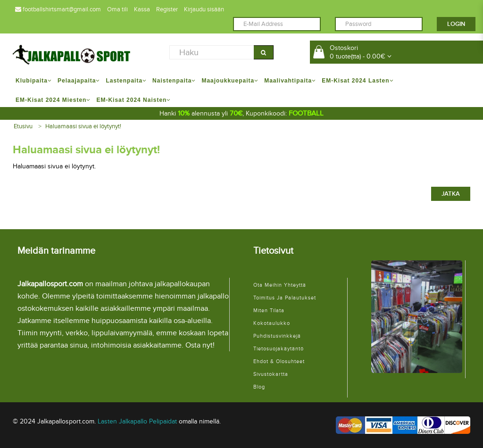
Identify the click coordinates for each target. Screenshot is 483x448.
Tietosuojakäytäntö (279, 349)
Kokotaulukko (272, 323)
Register (167, 9)
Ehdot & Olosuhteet (279, 361)
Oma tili (117, 9)
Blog (259, 387)
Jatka (451, 194)
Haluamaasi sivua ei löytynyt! (83, 126)
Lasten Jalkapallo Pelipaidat (137, 421)
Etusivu (23, 126)
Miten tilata (269, 311)
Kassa (142, 9)
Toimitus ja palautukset (285, 298)
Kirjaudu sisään (204, 9)
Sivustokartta (271, 374)
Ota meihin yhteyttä (280, 285)
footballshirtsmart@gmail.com (58, 9)
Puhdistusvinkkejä (277, 336)
